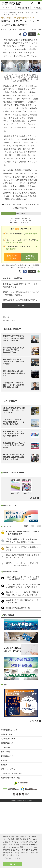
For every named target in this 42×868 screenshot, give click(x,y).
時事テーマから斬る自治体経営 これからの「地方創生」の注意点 (21, 294)
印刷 (32, 34)
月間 (39, 526)
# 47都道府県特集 (23, 8)
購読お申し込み (6, 734)
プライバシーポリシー (9, 769)
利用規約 (4, 765)
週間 (32, 526)
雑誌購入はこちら (7, 743)
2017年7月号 (36, 30)
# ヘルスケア (8, 8)
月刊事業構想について (9, 730)
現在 (26, 526)
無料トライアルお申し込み (12, 257)
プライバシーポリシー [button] (13, 858)
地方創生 (7, 321)
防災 (14, 321)
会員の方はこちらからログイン (30, 257)
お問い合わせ (6, 752)
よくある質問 (6, 747)
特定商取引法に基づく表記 (10, 778)
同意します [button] (13, 864)
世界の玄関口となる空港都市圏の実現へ (20, 300)
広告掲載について (7, 756)
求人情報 (4, 760)
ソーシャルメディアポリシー (11, 773)
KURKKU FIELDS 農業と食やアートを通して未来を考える (21, 285)
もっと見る (21, 306)
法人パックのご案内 (8, 739)
